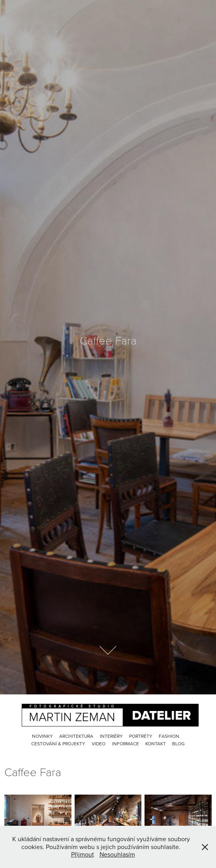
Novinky (42, 736)
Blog (178, 744)
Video (99, 744)
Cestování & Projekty (58, 744)
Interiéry (111, 736)
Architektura (76, 736)
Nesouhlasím (117, 854)
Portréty (141, 736)
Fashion (169, 736)
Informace (126, 744)
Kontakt (156, 744)
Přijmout (83, 854)
